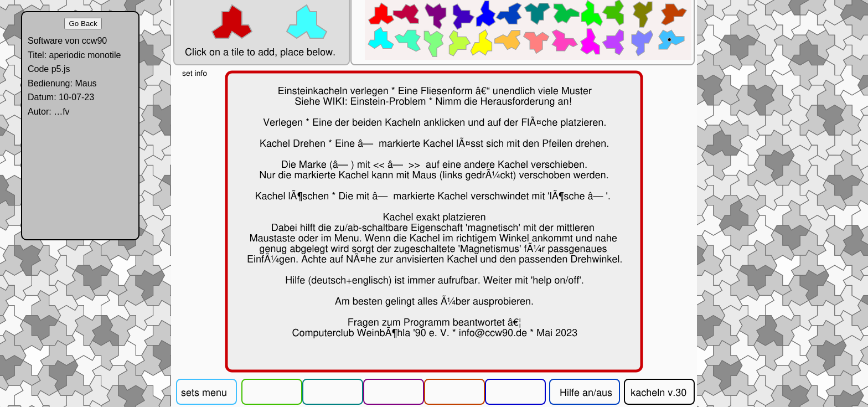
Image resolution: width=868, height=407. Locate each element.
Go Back (83, 24)
